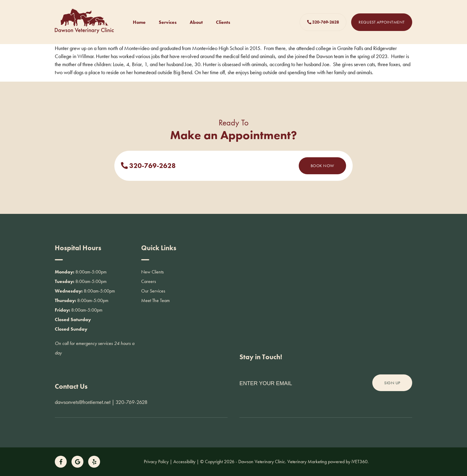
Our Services (153, 291)
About (196, 22)
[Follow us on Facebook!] (61, 462)
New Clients (152, 272)
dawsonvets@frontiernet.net (83, 402)
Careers (149, 281)
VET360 (359, 462)
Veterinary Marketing (307, 462)
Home (139, 22)
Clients (223, 22)
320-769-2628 (323, 22)
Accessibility (184, 462)
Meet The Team (155, 300)
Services (168, 22)
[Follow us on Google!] (77, 462)
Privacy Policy (156, 462)
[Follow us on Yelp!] (94, 462)
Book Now (322, 166)
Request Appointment (382, 22)
